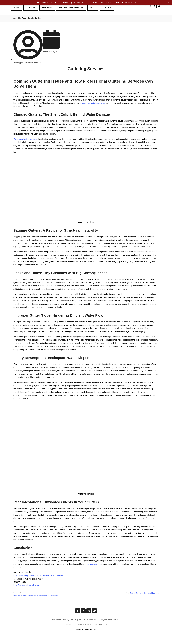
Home (14, 18)
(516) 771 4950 (78, 3)
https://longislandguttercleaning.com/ (29, 585)
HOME (16, 7)
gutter (77, 301)
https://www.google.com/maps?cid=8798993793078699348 (38, 576)
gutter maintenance (92, 564)
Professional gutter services (25, 139)
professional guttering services (93, 103)
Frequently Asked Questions (71, 7)
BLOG (93, 7)
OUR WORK (47, 7)
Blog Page (22, 18)
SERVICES (31, 7)
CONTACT (107, 7)
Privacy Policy (90, 630)
